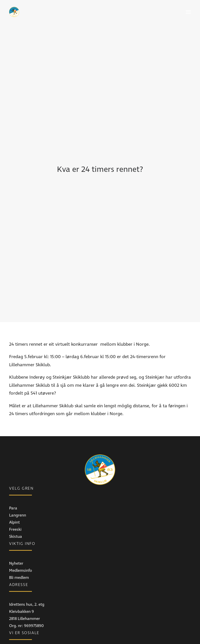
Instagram (18, 611)
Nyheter (16, 514)
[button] (188, 12)
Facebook (18, 603)
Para (13, 459)
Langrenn (18, 466)
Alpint (14, 473)
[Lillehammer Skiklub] (14, 12)
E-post (15, 637)
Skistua (16, 487)
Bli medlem (19, 528)
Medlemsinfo (21, 521)
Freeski (15, 480)
